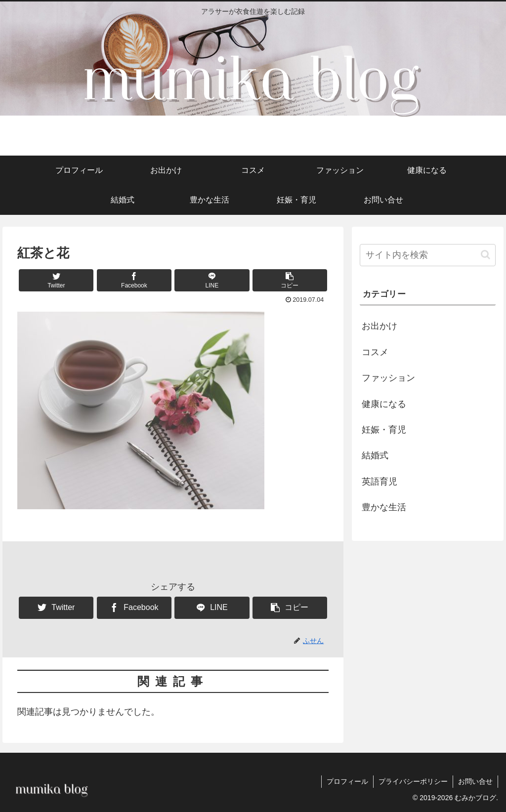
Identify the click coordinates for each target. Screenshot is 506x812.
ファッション (388, 378)
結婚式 (375, 455)
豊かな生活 (384, 507)
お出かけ (379, 326)
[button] (290, 280)
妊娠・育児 (384, 430)
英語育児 (379, 482)
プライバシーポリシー (413, 781)
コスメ (375, 352)
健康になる (384, 404)
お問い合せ (475, 781)
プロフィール (347, 781)
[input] (427, 255)
